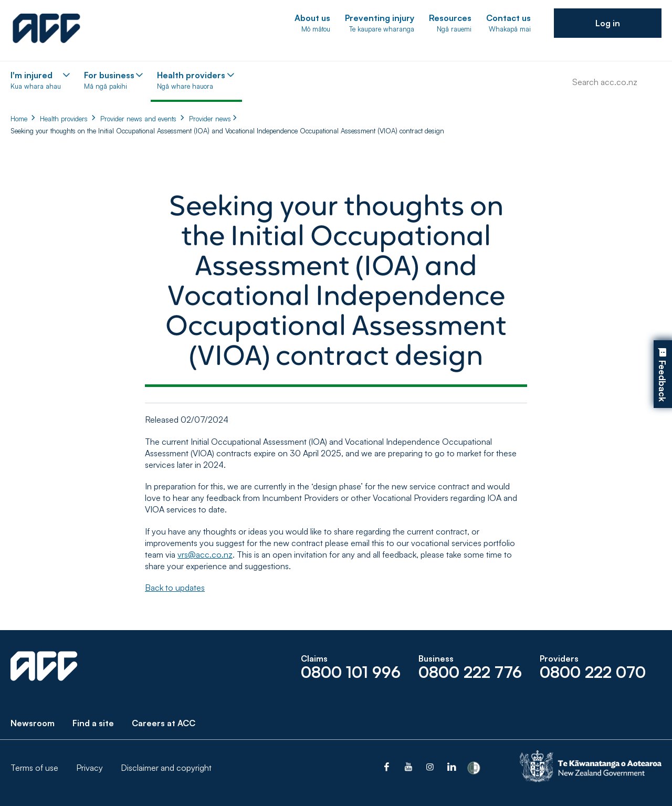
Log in (608, 23)
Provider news (210, 119)
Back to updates (175, 588)
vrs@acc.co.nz (205, 554)
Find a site (93, 723)
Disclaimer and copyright (166, 768)
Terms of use (34, 768)
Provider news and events (138, 119)
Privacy (90, 768)
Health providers (64, 119)
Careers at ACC (164, 723)
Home (19, 119)
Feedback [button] (662, 381)
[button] (608, 23)
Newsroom (33, 723)
